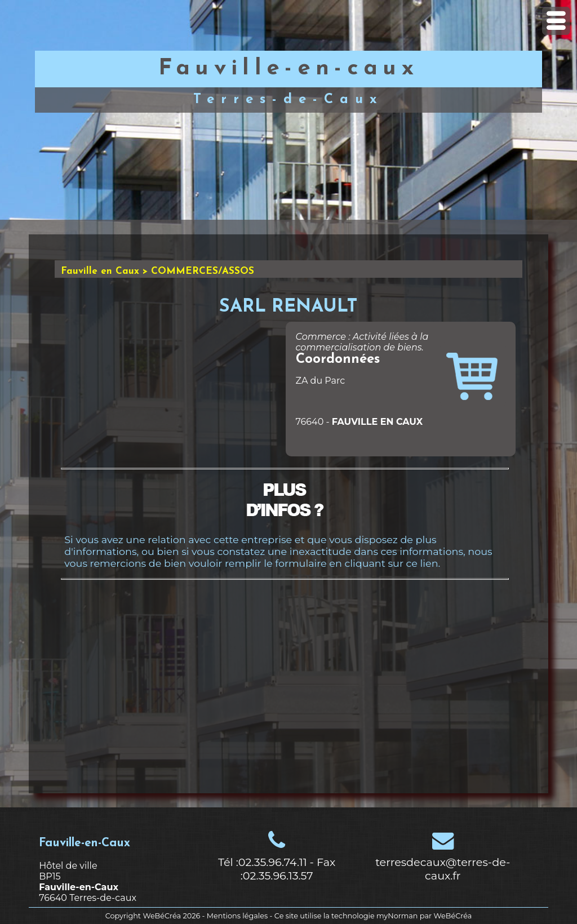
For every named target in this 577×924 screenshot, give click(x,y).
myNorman (397, 916)
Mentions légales (237, 916)
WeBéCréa (162, 916)
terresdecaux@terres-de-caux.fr (443, 869)
